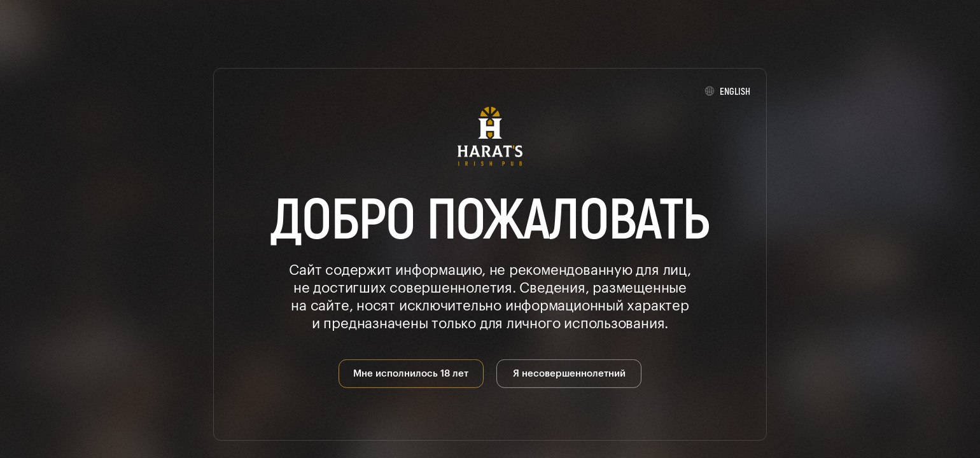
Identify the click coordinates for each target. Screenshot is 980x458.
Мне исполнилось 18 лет (411, 372)
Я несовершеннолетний (569, 372)
